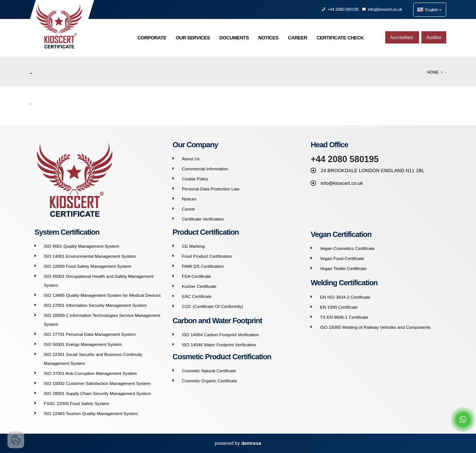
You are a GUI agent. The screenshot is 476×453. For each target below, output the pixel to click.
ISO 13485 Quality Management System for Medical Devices (102, 295)
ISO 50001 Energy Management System (83, 344)
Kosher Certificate (199, 286)
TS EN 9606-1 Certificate (344, 317)
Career (189, 209)
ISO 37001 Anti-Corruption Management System (91, 373)
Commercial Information (205, 169)
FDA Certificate (197, 276)
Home (433, 72)
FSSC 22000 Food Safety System (76, 403)
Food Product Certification (207, 256)
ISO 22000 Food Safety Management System (88, 266)
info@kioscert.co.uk (382, 9)
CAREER (297, 38)
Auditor (434, 37)
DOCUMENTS (234, 38)
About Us (191, 159)
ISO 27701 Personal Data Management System (90, 334)
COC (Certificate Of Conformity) (213, 306)
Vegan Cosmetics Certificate (347, 248)
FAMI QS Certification (203, 266)
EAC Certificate (197, 296)
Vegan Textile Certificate (343, 268)
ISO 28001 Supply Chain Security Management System (97, 393)
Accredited (402, 37)
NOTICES (268, 38)
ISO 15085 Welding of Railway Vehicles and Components (375, 327)
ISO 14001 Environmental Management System (90, 256)
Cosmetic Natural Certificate (209, 371)
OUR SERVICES (193, 38)
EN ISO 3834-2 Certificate (345, 297)
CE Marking (193, 246)
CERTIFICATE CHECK (340, 38)
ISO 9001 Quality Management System (82, 246)
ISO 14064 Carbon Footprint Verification (220, 335)
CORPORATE (152, 38)
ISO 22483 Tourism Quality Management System (91, 413)
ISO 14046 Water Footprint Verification (219, 345)
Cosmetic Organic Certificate (210, 381)
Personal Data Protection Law (211, 189)
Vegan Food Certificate (342, 258)
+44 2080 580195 (340, 9)
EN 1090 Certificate (339, 307)
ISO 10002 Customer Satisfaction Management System (97, 383)
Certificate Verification (203, 219)
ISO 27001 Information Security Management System (95, 305)
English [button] (429, 9)
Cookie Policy (195, 179)
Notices (189, 199)
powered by (238, 443)
